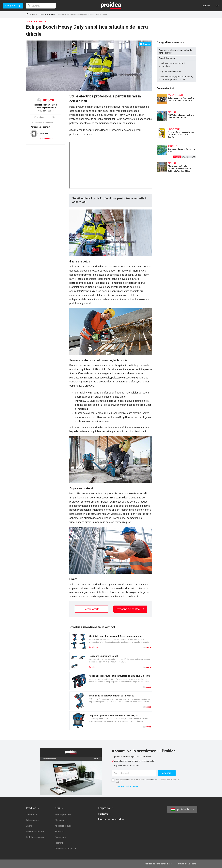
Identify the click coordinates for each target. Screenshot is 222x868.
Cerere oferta (91, 609)
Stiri (33, 14)
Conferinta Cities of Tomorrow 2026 (176, 151)
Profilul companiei (46, 108)
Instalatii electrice (35, 832)
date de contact (45, 139)
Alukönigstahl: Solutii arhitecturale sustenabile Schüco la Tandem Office (176, 168)
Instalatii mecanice (35, 837)
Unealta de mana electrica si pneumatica (177, 65)
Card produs (111, 641)
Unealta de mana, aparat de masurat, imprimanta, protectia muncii (177, 78)
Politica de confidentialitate (127, 786)
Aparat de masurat (177, 58)
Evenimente (61, 837)
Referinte (59, 832)
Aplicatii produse (63, 826)
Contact (103, 814)
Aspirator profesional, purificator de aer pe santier (177, 51)
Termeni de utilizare (186, 864)
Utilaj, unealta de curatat (177, 71)
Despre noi (104, 808)
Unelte (29, 826)
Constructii (31, 815)
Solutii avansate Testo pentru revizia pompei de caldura (176, 100)
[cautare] (41, 6)
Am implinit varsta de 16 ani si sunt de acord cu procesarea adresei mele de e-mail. (148, 781)
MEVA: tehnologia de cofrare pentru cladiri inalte (176, 117)
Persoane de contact (130, 609)
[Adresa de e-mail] (134, 773)
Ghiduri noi (60, 820)
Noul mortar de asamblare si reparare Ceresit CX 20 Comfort (176, 134)
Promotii (59, 843)
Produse (31, 808)
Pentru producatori (109, 819)
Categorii (10, 6)
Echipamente (32, 820)
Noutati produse (63, 815)
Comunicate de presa (47, 14)
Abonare (167, 773)
